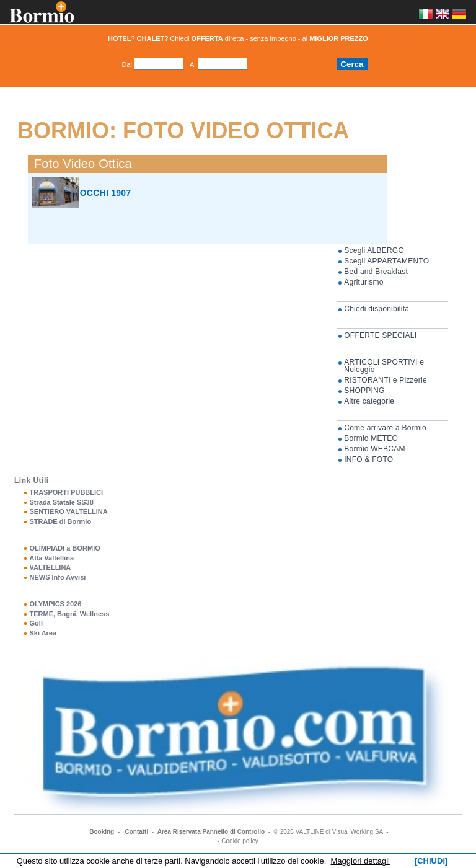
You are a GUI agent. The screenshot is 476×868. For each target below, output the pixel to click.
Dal (127, 64)
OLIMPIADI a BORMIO (64, 548)
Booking (102, 832)
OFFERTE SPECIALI (380, 335)
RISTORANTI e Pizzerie (386, 380)
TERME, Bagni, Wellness (69, 614)
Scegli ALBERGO (374, 250)
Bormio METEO (371, 438)
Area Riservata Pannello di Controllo (211, 832)
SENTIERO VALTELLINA (68, 511)
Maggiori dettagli (360, 861)
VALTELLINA (50, 567)
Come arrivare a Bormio (385, 428)
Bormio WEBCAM (374, 449)
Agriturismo (364, 282)
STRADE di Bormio (60, 521)
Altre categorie (369, 401)
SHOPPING (364, 391)
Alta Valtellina (51, 558)
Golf (36, 623)
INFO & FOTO (368, 459)
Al (193, 64)
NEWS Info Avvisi (57, 577)
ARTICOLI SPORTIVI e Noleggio (384, 366)
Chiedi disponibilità (377, 309)
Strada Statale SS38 (61, 502)
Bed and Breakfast (376, 272)
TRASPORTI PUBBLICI (66, 492)
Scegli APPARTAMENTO (386, 261)
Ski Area (43, 633)
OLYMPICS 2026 (55, 604)
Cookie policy (240, 841)
